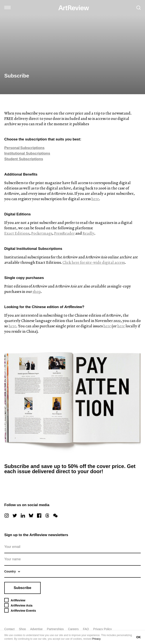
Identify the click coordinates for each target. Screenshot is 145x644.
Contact (9, 629)
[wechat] (55, 516)
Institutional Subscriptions (27, 153)
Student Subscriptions (24, 159)
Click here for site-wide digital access (94, 262)
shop (37, 291)
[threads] (47, 516)
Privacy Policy (103, 629)
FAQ (86, 629)
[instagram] (7, 516)
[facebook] (39, 516)
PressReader (64, 233)
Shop (22, 629)
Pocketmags (42, 233)
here (95, 199)
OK (138, 637)
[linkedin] (23, 516)
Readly (88, 233)
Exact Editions (17, 233)
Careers (73, 629)
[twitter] (15, 516)
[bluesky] (31, 516)
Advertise (36, 629)
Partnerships (55, 629)
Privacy (96, 639)
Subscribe (22, 588)
